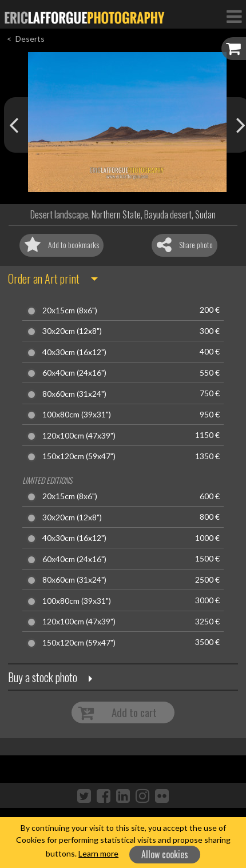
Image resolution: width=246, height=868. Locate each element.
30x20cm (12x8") (72, 331)
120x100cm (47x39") (79, 436)
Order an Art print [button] (44, 278)
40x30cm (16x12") (74, 352)
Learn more (98, 853)
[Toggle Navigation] (234, 16)
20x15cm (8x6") (70, 310)
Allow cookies (165, 854)
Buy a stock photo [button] (43, 677)
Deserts (30, 39)
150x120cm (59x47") (79, 456)
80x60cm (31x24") (74, 394)
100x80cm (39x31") (77, 415)
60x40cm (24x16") (74, 373)
